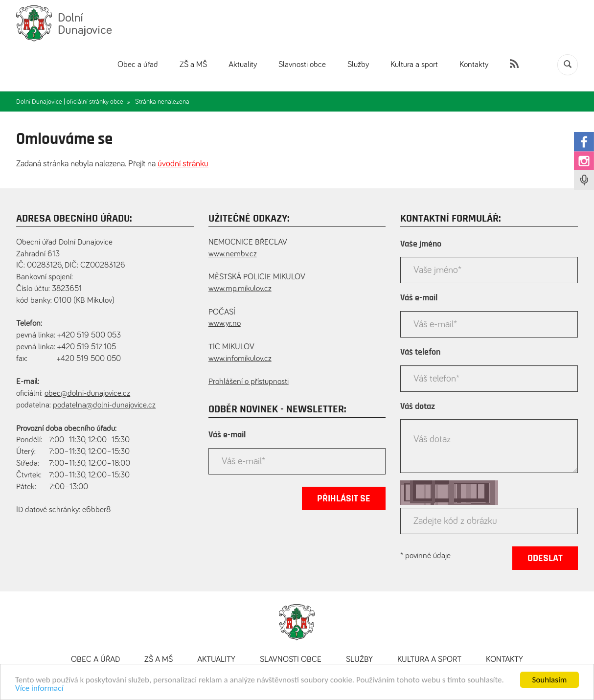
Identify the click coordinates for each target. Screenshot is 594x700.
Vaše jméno (421, 244)
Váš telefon (420, 352)
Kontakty (474, 65)
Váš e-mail (227, 435)
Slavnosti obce (302, 65)
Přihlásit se (344, 498)
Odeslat (545, 558)
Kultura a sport (414, 65)
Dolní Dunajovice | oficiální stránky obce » (73, 102)
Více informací (39, 691)
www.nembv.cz (233, 254)
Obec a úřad (138, 65)
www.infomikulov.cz (240, 359)
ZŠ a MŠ (193, 65)
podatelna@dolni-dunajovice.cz (104, 405)
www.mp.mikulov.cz (240, 289)
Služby (358, 65)
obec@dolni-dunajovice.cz (87, 394)
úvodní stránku (183, 164)
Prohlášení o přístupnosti (249, 382)
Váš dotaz (418, 406)
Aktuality (243, 65)
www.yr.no (225, 324)
